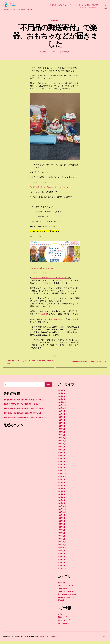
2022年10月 (62, 515)
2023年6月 (62, 491)
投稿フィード (63, 620)
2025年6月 (62, 423)
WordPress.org (64, 626)
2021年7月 (62, 559)
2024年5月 (62, 461)
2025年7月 (62, 420)
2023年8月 (62, 485)
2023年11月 (62, 476)
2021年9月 (62, 553)
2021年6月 (62, 562)
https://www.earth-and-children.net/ (44, 269)
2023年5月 (62, 494)
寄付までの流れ (84, 6)
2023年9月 (62, 482)
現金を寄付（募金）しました (69, 600)
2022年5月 (62, 530)
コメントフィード (65, 623)
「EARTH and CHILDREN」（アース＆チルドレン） (53, 279)
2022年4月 (62, 532)
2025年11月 (62, 408)
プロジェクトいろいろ (67, 588)
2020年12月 (62, 571)
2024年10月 (62, 446)
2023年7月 (62, 488)
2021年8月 (62, 556)
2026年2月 (62, 399)
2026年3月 (62, 396)
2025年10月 (62, 411)
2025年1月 (62, 437)
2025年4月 (62, 429)
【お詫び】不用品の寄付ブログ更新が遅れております (25, 407)
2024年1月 (62, 470)
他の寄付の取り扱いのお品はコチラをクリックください (53, 189)
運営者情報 (92, 8)
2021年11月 (62, 547)
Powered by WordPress (52, 639)
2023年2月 (62, 503)
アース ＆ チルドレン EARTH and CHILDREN (26, 639)
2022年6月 (62, 527)
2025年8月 (62, 417)
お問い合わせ (63, 6)
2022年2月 (62, 538)
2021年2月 (62, 568)
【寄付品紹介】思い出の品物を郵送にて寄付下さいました (27, 402)
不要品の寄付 (43, 315)
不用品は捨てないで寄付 (68, 594)
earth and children (52, 54)
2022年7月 (62, 524)
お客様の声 (62, 585)
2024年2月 (62, 467)
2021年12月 (62, 544)
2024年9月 (62, 449)
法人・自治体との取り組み (68, 597)
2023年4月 (62, 497)
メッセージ (73, 6)
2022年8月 (62, 521)
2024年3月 (62, 464)
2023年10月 (62, 479)
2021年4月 (62, 565)
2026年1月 (62, 402)
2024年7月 (62, 455)
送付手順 (83, 8)
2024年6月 (62, 458)
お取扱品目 (52, 6)
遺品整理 (61, 603)
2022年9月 (62, 518)
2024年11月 (62, 443)
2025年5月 (62, 426)
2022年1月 (62, 541)
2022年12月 (62, 509)
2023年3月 (62, 500)
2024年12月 (62, 440)
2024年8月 (62, 452)
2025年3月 (62, 431)
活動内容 (95, 6)
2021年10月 (62, 550)
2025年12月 (62, 405)
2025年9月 (62, 414)
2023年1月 (62, 506)
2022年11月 (62, 512)
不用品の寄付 (55, 22)
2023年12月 (62, 473)
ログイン (61, 617)
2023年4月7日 (66, 54)
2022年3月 (62, 535)
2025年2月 (62, 435)
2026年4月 (62, 393)
